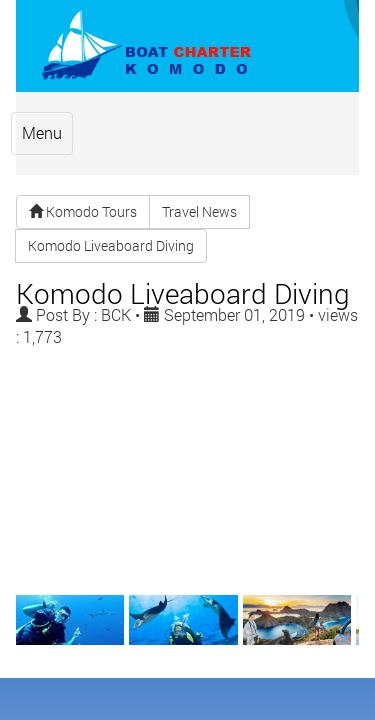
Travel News (199, 167)
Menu (57, 100)
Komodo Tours (83, 167)
